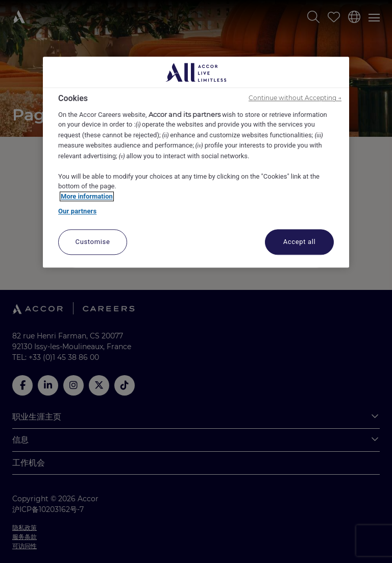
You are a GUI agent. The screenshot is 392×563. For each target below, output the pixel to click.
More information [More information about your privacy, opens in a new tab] (87, 196)
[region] (196, 163)
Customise (93, 242)
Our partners (77, 212)
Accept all (300, 242)
